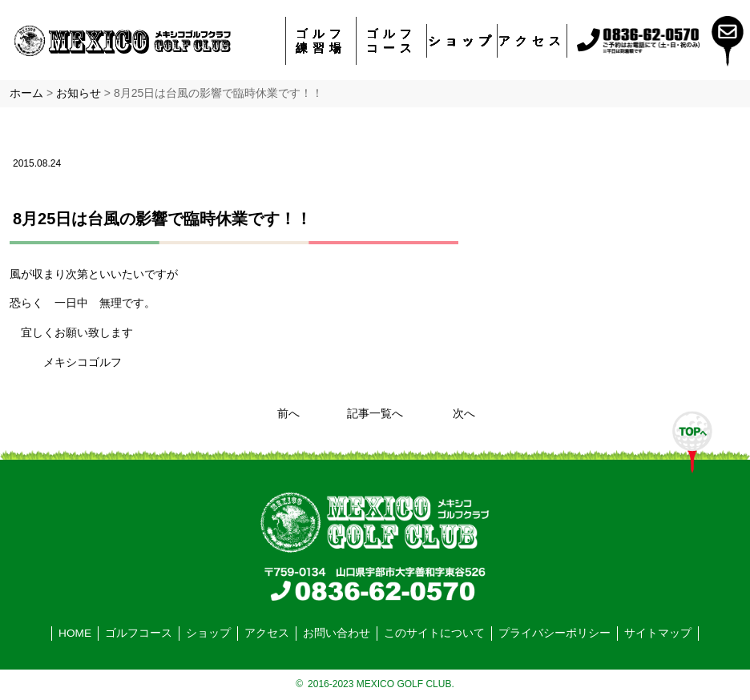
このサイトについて (434, 633)
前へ (288, 414)
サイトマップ (658, 633)
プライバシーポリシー (554, 633)
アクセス (532, 40)
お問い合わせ (337, 633)
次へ (464, 414)
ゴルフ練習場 (321, 40)
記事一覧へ (375, 414)
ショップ (462, 40)
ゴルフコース (391, 40)
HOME (75, 633)
